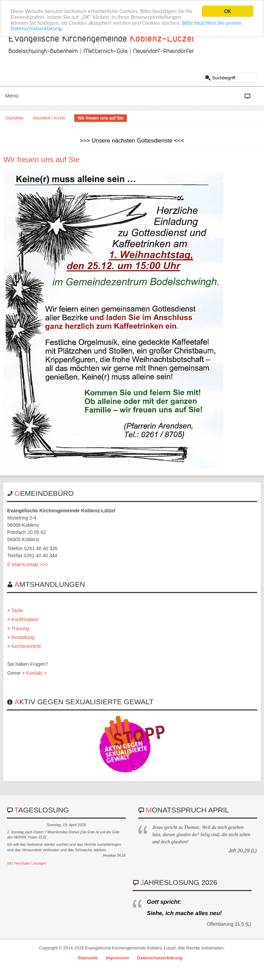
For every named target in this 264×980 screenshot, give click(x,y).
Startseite (14, 118)
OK (228, 11)
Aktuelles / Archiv (49, 118)
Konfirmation (25, 619)
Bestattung (23, 637)
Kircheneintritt (26, 646)
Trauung (20, 628)
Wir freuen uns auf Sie (42, 159)
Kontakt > (36, 673)
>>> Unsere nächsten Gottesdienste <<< (132, 141)
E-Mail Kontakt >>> (28, 565)
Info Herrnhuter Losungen (27, 863)
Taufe (17, 611)
